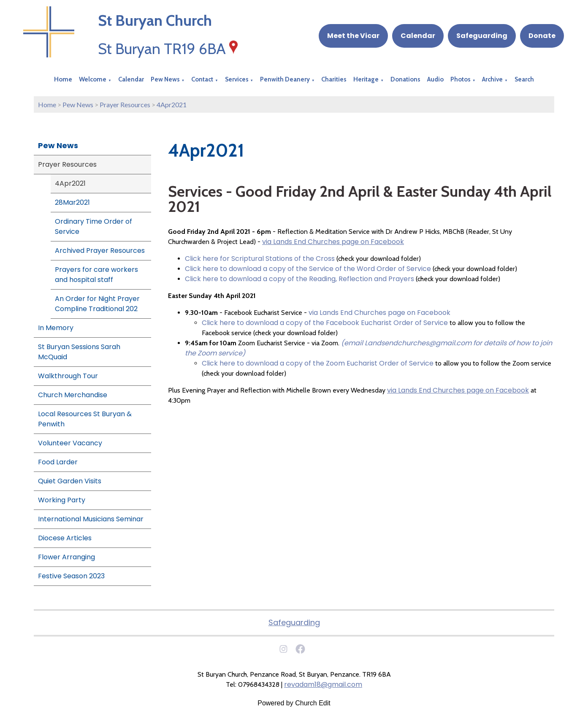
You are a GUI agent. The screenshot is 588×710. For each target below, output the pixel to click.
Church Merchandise (73, 395)
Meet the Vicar (353, 36)
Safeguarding (482, 36)
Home (63, 79)
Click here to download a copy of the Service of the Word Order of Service (308, 269)
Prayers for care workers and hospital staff (96, 275)
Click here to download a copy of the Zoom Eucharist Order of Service (318, 363)
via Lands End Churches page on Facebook (333, 242)
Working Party (62, 500)
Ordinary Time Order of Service (93, 226)
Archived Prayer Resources (100, 251)
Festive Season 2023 (71, 576)
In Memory (56, 328)
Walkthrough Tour (68, 376)
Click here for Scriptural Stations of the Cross (260, 259)
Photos (461, 79)
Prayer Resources (125, 104)
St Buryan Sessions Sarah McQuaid (79, 352)
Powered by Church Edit (294, 703)
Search (524, 79)
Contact (202, 79)
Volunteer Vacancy (70, 443)
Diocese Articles (65, 538)
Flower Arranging (66, 557)
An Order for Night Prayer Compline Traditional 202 (97, 304)
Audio (435, 79)
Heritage (366, 79)
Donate (542, 36)
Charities (334, 79)
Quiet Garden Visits (70, 481)
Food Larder (58, 462)
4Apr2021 (172, 104)
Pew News (165, 79)
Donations (405, 79)
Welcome (93, 79)
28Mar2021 (72, 202)
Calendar (418, 36)
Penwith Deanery (285, 79)
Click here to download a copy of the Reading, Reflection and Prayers (299, 279)
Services (237, 79)
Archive (492, 79)
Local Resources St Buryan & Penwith (85, 419)
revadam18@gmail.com (323, 684)
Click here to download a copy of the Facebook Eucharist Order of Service (325, 323)
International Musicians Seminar (91, 519)
